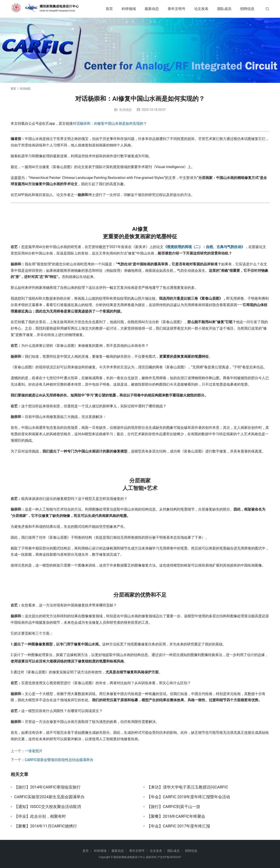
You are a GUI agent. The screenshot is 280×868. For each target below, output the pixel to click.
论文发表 (201, 9)
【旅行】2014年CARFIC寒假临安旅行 (47, 787)
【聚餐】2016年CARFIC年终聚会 (176, 816)
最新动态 (152, 9)
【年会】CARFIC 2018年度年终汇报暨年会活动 (188, 797)
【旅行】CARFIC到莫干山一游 (174, 807)
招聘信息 (247, 9)
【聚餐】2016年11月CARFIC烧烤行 (46, 826)
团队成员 (224, 9)
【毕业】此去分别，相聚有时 (40, 816)
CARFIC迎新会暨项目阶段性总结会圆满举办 (59, 760)
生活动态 (125, 110)
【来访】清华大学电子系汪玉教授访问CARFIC (187, 787)
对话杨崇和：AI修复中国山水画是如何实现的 (108, 123)
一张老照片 (34, 751)
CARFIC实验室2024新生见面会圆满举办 (49, 797)
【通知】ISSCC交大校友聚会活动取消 (48, 807)
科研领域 (129, 9)
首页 (109, 9)
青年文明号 (176, 9)
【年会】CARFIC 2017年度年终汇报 (178, 826)
